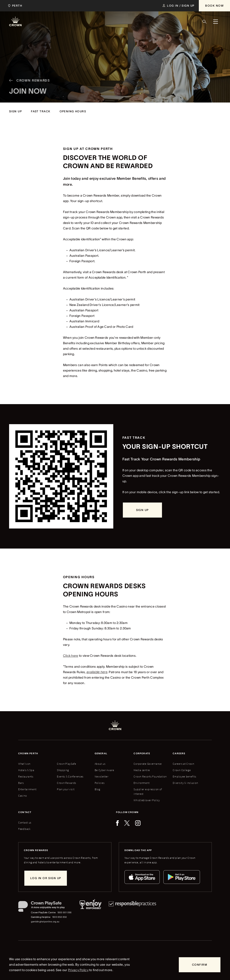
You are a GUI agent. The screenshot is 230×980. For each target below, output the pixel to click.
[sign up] (15, 111)
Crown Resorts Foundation (150, 776)
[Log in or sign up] (46, 878)
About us (100, 764)
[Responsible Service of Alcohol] (90, 912)
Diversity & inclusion (185, 783)
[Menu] (215, 22)
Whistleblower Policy (147, 800)
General (101, 753)
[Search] (205, 22)
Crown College (182, 770)
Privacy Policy (78, 970)
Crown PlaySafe (67, 764)
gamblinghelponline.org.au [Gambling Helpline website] (45, 922)
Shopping (63, 770)
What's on (24, 764)
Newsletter (102, 776)
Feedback (24, 829)
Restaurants (26, 776)
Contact (25, 812)
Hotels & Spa (26, 770)
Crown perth (28, 753)
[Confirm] (200, 965)
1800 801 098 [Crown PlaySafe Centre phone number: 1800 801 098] (64, 912)
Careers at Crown (183, 764)
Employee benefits (184, 776)
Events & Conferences (70, 776)
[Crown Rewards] (28, 87)
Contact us (25, 822)
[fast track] (41, 111)
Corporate (142, 753)
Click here (71, 656)
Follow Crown (127, 812)
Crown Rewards (67, 783)
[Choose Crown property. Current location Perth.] (14, 6)
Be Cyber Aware (104, 770)
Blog (97, 789)
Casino (22, 796)
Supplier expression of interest (148, 791)
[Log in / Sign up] (178, 6)
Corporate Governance (148, 764)
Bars (21, 783)
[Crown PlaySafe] (45, 907)
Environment (142, 783)
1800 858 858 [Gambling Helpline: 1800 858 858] (59, 917)
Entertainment (27, 789)
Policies (100, 783)
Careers (179, 753)
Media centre (142, 770)
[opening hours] (73, 111)
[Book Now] (214, 6)
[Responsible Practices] (132, 912)
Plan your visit (66, 789)
